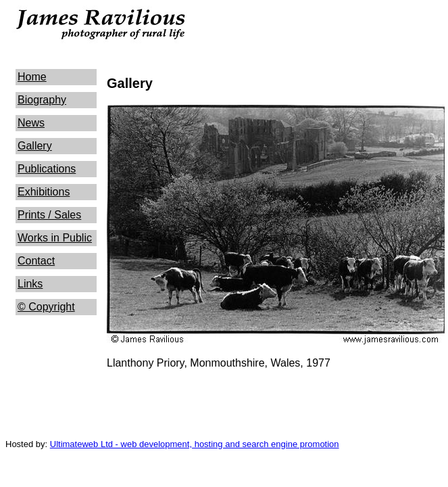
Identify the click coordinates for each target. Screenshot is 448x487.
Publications (47, 169)
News (31, 123)
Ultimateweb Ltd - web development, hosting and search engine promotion (195, 444)
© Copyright (46, 307)
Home (32, 77)
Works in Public (55, 238)
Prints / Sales (49, 215)
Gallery (35, 146)
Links (30, 284)
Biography (42, 100)
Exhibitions (44, 192)
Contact (36, 261)
